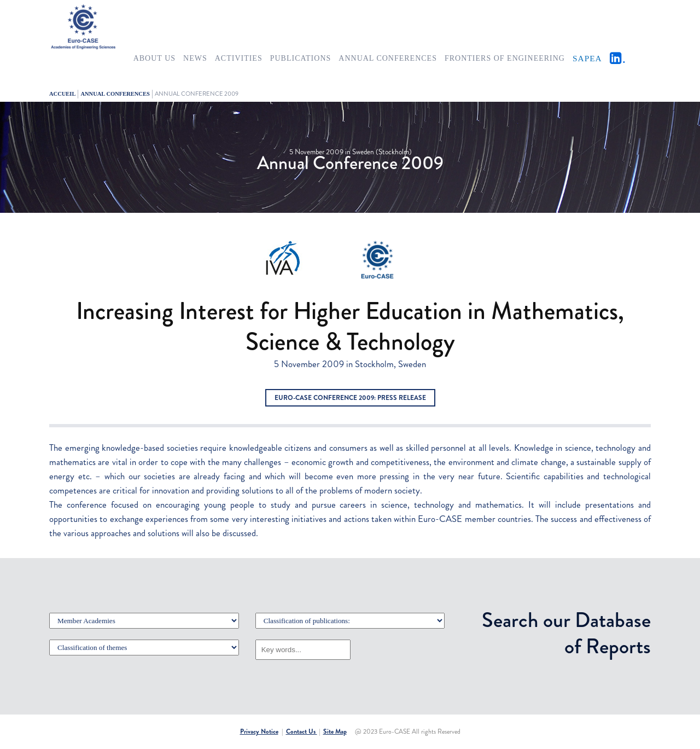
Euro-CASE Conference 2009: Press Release (350, 398)
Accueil (62, 94)
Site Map (335, 731)
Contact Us (302, 731)
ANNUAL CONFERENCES (115, 94)
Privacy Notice (259, 731)
